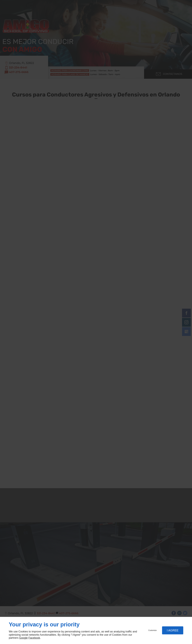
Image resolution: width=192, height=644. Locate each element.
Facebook (34, 638)
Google (23, 638)
